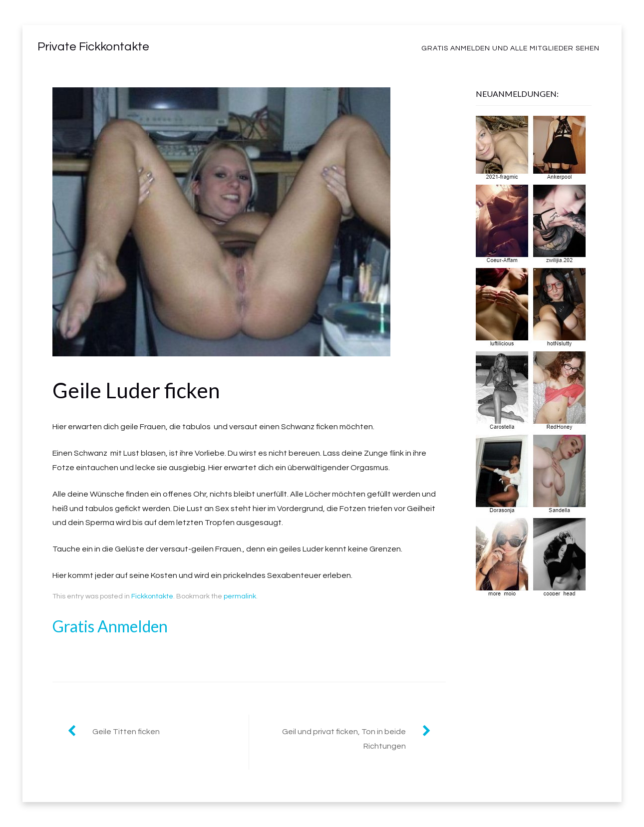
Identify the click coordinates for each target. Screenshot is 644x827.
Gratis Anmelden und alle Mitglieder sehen (510, 48)
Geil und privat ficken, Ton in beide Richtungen (344, 739)
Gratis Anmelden (110, 626)
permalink (240, 596)
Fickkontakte (152, 596)
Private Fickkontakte (93, 47)
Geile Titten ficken (126, 732)
